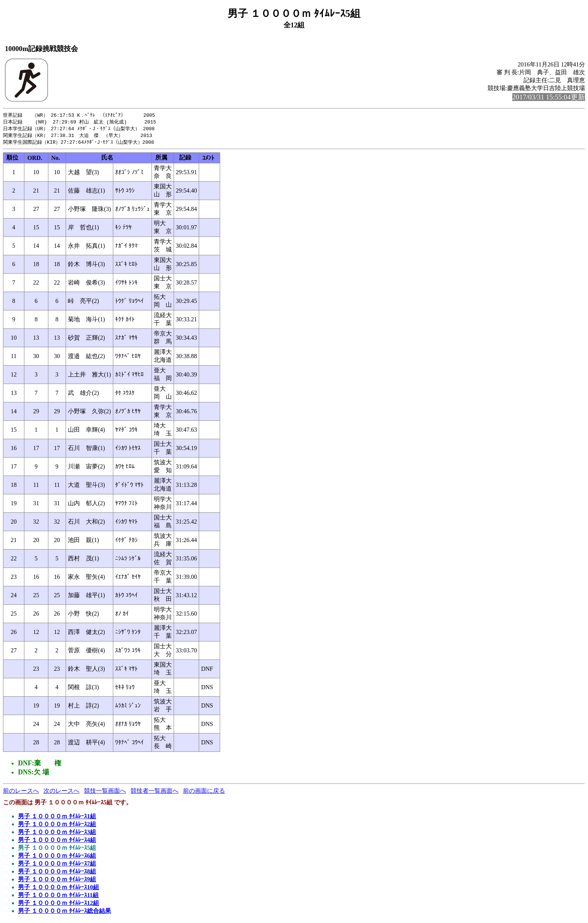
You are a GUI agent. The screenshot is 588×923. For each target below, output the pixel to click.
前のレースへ (21, 793)
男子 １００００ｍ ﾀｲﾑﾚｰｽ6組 (57, 858)
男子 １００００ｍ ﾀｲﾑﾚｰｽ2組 (57, 826)
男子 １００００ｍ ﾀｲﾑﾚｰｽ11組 (58, 897)
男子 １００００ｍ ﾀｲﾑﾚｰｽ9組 (57, 881)
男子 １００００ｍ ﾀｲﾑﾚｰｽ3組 (57, 834)
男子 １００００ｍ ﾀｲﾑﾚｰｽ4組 (57, 842)
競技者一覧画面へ (154, 793)
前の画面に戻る (204, 793)
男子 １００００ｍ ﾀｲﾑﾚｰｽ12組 (58, 905)
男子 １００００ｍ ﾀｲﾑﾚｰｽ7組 (57, 865)
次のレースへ (61, 793)
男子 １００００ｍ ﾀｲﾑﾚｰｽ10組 (58, 889)
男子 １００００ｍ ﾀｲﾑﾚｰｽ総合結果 (64, 913)
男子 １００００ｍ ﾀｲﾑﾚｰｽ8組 (57, 873)
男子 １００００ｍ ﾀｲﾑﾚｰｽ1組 (57, 818)
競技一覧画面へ (105, 793)
